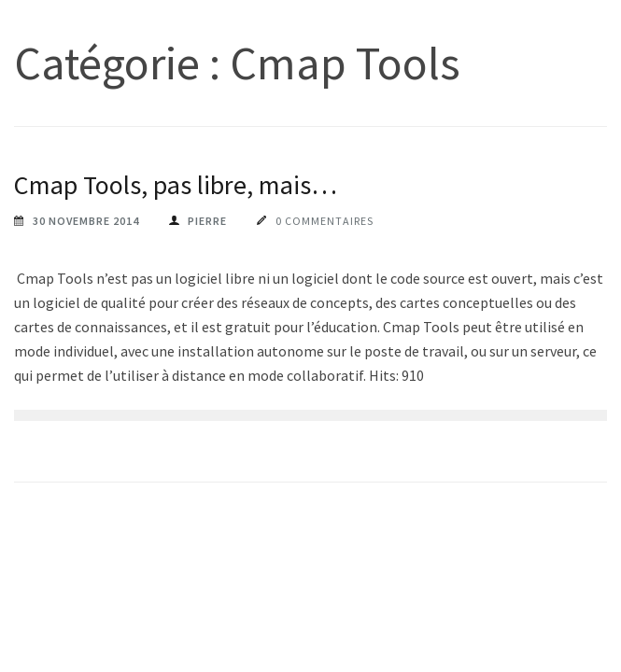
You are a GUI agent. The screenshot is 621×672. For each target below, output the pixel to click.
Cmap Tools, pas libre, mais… (176, 185)
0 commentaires (325, 221)
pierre (207, 221)
